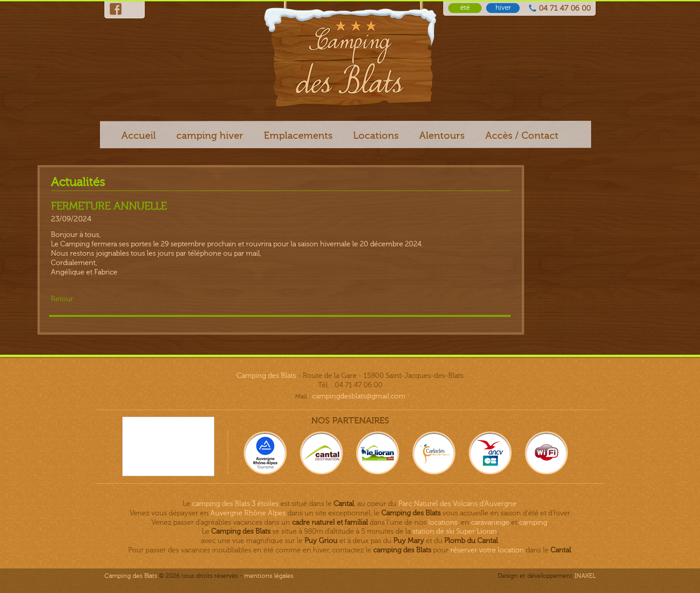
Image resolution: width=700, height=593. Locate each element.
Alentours (442, 135)
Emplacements (298, 135)
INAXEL (585, 576)
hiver (503, 8)
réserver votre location (487, 550)
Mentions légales (269, 576)
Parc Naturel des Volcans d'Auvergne (457, 504)
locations (443, 523)
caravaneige (490, 523)
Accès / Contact (522, 135)
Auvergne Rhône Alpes (248, 513)
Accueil (139, 135)
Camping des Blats (266, 376)
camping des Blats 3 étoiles (235, 504)
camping (533, 523)
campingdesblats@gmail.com (359, 396)
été (465, 8)
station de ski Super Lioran (455, 531)
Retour (62, 299)
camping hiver (210, 135)
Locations (376, 135)
